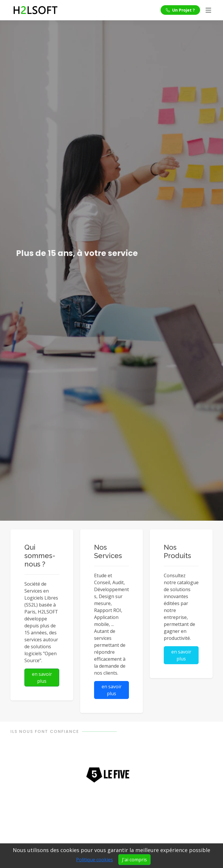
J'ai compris (134, 860)
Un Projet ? (180, 10)
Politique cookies (95, 860)
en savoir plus (42, 678)
